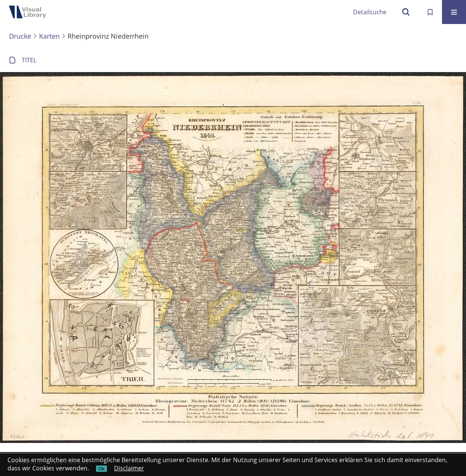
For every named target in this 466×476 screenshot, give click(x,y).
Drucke (20, 36)
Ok (101, 469)
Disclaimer (129, 468)
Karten (49, 36)
